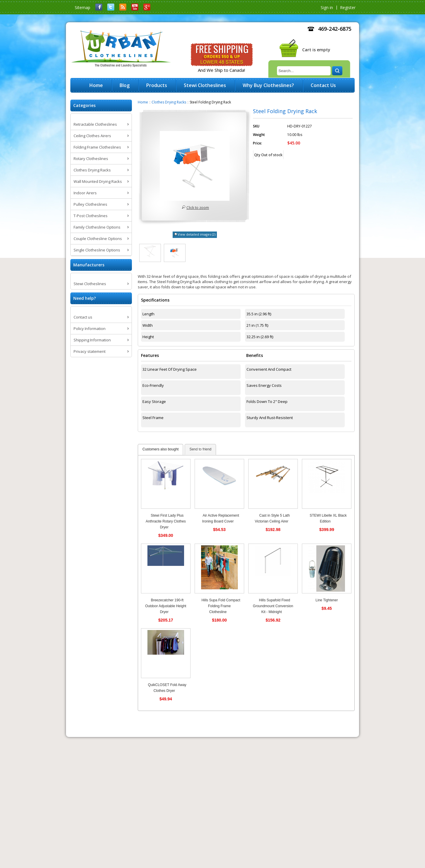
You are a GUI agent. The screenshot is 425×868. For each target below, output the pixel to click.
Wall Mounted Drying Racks (98, 181)
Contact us (83, 317)
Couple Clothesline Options (98, 239)
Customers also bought (160, 449)
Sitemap (83, 7)
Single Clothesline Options (97, 250)
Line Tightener (327, 600)
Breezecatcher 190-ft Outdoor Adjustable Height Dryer (166, 606)
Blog (125, 85)
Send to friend (200, 449)
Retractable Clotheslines (95, 124)
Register (348, 7)
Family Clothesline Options (97, 227)
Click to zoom (198, 208)
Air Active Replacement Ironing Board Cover (221, 518)
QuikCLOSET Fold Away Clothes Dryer (167, 688)
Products (157, 85)
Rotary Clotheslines (91, 159)
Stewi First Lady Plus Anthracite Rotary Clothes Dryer (166, 521)
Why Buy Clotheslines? (268, 85)
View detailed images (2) (197, 234)
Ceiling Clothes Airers (92, 136)
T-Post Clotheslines (91, 216)
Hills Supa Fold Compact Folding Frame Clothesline (221, 606)
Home (143, 102)
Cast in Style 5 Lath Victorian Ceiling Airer (272, 518)
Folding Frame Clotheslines (97, 147)
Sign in (327, 7)
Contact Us (323, 85)
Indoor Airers (85, 193)
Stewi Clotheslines (90, 284)
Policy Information (90, 329)
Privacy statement (90, 351)
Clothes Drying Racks (169, 102)
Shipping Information (92, 340)
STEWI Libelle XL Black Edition (328, 518)
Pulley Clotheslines (90, 204)
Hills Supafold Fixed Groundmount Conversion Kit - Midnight (273, 606)
